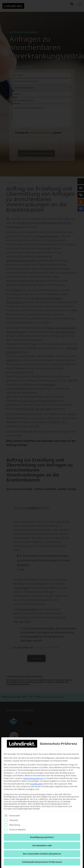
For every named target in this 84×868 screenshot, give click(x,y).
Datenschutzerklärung (33, 778)
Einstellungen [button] (36, 784)
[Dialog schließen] (80, 740)
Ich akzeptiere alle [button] (42, 845)
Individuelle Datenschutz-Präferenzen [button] (42, 862)
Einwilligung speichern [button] (42, 837)
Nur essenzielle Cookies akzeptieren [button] (42, 854)
